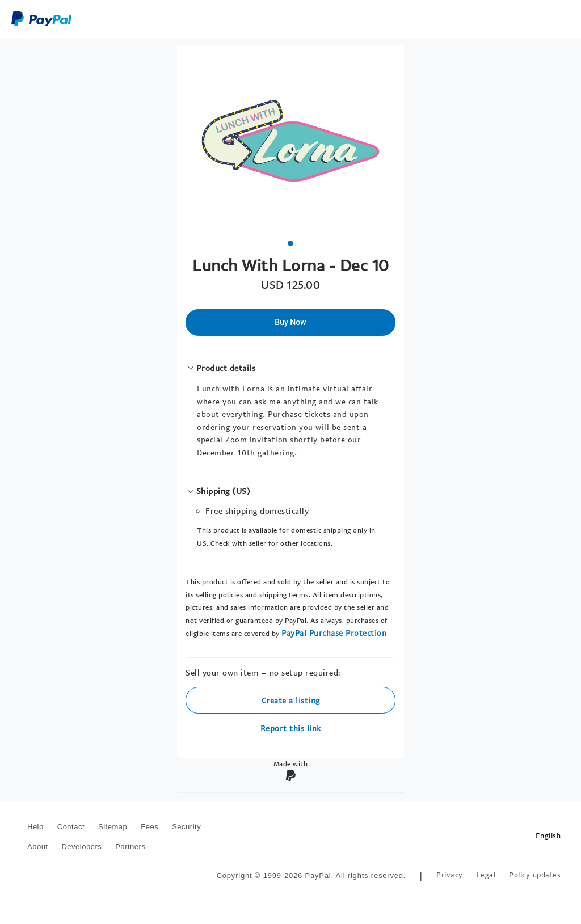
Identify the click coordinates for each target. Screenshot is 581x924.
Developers (81, 847)
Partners (130, 847)
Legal (486, 875)
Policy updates (535, 875)
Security (186, 827)
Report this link (291, 728)
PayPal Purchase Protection (334, 633)
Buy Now (290, 322)
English (548, 836)
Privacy (450, 875)
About (37, 847)
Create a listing (291, 700)
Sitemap (113, 827)
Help (35, 827)
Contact (71, 827)
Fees (150, 827)
